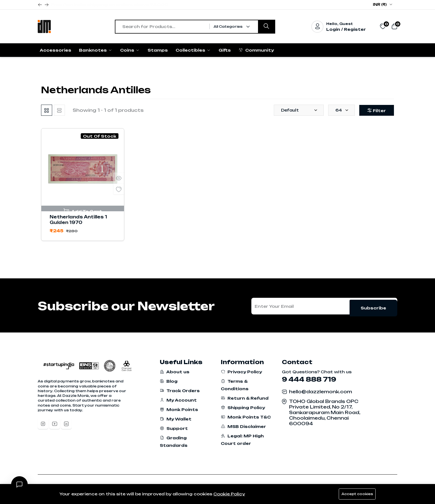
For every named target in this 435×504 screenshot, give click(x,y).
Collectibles (193, 50)
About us (175, 372)
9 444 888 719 (309, 379)
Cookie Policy (229, 494)
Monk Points (179, 409)
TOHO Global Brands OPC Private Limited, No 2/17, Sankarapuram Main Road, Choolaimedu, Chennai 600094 (325, 412)
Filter (375, 111)
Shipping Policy (243, 408)
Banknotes (96, 50)
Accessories (55, 50)
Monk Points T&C (246, 417)
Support (174, 428)
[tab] (47, 110)
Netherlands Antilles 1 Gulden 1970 (78, 220)
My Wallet (176, 419)
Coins (130, 50)
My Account (178, 400)
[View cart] (394, 26)
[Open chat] (19, 485)
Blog (169, 381)
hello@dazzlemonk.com (321, 392)
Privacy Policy (241, 372)
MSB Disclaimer (243, 426)
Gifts (225, 50)
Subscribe (373, 306)
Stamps (158, 50)
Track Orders (180, 391)
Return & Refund (245, 398)
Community (256, 50)
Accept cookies (356, 494)
